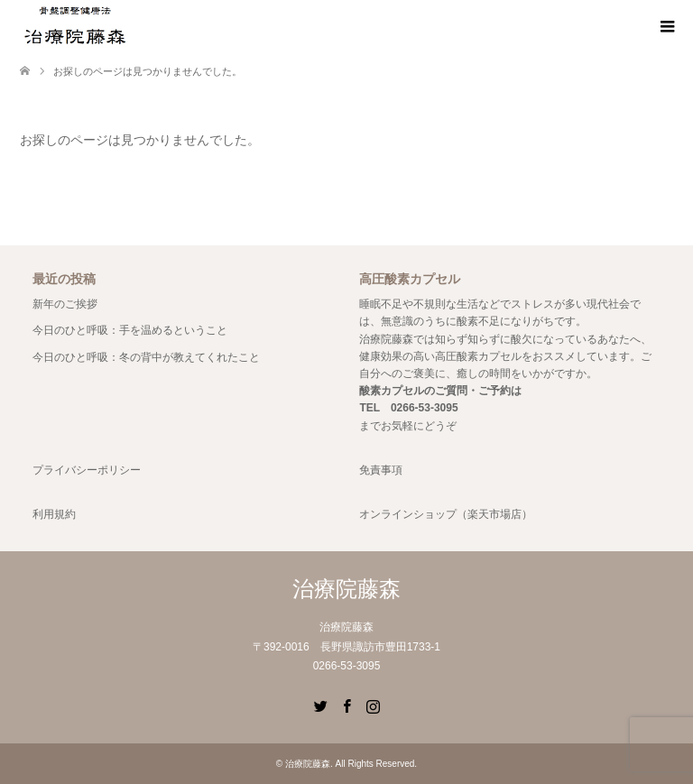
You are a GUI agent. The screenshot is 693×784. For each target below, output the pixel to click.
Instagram (373, 705)
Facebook (346, 705)
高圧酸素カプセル (478, 356)
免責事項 (381, 470)
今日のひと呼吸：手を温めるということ (130, 330)
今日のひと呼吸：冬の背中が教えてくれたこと (146, 357)
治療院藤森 (346, 589)
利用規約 (54, 514)
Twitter (320, 705)
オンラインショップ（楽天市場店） (446, 514)
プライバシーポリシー (87, 470)
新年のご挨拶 (65, 304)
